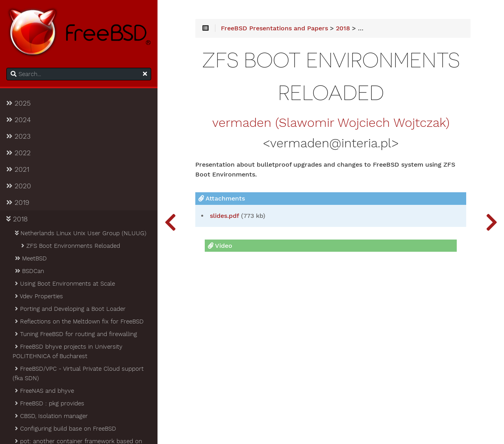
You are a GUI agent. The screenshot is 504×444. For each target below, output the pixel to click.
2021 (18, 169)
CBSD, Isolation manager (51, 416)
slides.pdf (224, 216)
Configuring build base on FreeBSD (65, 429)
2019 (18, 202)
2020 (19, 186)
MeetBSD (30, 258)
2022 (19, 153)
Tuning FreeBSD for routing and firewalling (75, 334)
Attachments (222, 198)
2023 (19, 136)
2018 (17, 219)
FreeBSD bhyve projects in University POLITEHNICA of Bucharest (68, 351)
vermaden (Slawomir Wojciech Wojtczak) (331, 123)
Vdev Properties (38, 296)
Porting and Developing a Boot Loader (70, 309)
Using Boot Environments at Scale (64, 284)
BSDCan (29, 271)
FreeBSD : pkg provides (49, 403)
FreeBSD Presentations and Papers (274, 28)
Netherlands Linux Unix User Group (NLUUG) (80, 233)
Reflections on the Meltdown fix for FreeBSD (79, 321)
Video (220, 246)
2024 (19, 120)
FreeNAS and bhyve (44, 391)
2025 (19, 103)
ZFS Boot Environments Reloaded (70, 246)
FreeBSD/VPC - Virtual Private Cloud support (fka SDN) (78, 373)
